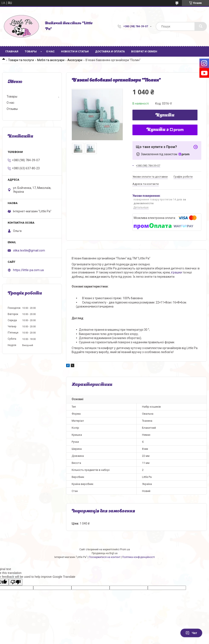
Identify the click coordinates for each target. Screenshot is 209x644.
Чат (191, 633)
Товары (31, 51)
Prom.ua (125, 549)
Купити (165, 115)
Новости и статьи (75, 51)
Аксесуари (75, 60)
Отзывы (12, 109)
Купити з (165, 130)
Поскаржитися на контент (105, 557)
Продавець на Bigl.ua (105, 553)
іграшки (176, 272)
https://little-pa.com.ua (28, 270)
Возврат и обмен (144, 51)
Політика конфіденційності (139, 557)
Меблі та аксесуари (51, 60)
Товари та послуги (21, 60)
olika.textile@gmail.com (29, 250)
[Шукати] (201, 26)
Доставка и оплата (110, 51)
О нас (50, 51)
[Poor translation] (16, 582)
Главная (12, 51)
